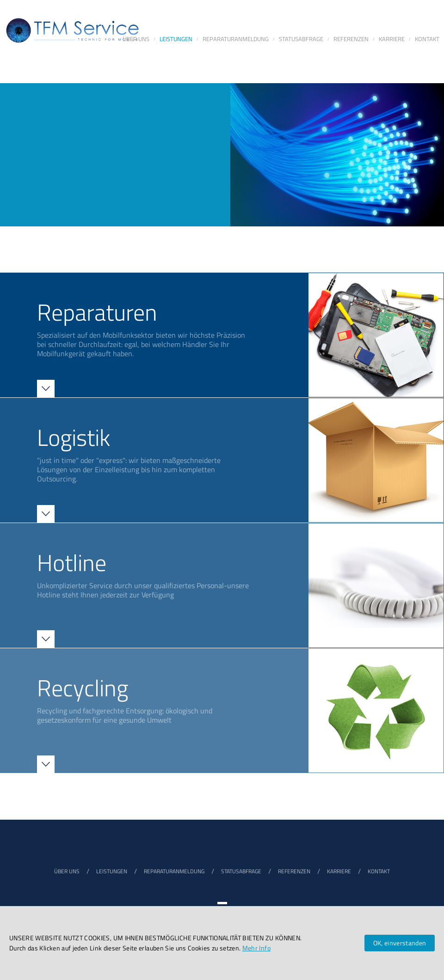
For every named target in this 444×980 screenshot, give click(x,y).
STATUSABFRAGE (241, 871)
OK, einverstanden (400, 943)
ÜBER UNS (67, 871)
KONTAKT (379, 871)
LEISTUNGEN (112, 871)
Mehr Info (256, 948)
